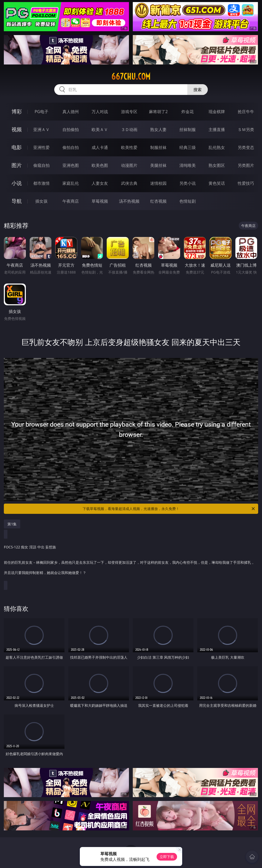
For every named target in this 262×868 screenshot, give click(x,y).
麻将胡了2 (158, 112)
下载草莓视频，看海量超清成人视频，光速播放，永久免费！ (169, 509)
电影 (17, 147)
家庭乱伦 (71, 183)
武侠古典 (129, 183)
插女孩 (41, 201)
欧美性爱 (129, 147)
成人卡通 (100, 147)
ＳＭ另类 (246, 129)
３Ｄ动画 (129, 129)
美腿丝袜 (158, 165)
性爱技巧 (246, 183)
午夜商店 (71, 201)
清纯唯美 (188, 165)
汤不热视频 (129, 201)
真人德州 (71, 112)
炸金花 (188, 112)
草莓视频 (100, 201)
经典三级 (188, 147)
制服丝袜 (158, 147)
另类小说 (188, 183)
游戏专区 (129, 112)
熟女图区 (217, 165)
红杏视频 (158, 201)
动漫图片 (129, 165)
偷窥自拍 (41, 165)
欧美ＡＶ (100, 129)
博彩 (17, 111)
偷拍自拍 (71, 147)
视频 (17, 129)
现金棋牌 (217, 112)
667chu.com (131, 77)
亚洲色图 (71, 165)
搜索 (198, 90)
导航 (17, 201)
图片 (17, 165)
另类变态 (246, 147)
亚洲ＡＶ (41, 129)
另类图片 (246, 165)
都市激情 (41, 183)
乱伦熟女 (217, 147)
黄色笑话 (217, 183)
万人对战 (100, 112)
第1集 (12, 524)
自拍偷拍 (71, 129)
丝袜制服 (188, 129)
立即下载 (167, 857)
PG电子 (41, 112)
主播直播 (217, 129)
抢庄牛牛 (246, 112)
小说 (17, 183)
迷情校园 (158, 183)
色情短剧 (188, 201)
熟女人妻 (158, 129)
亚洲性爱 (41, 147)
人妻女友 (100, 183)
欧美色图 (100, 165)
